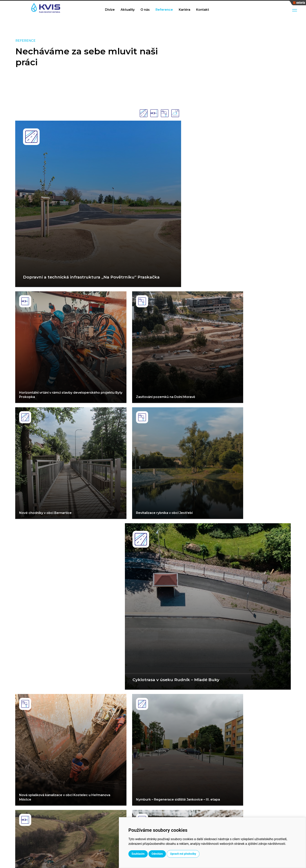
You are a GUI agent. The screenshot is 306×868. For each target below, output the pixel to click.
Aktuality (128, 10)
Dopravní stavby (158, 806)
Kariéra (185, 10)
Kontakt (203, 10)
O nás (145, 10)
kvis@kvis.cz (260, 809)
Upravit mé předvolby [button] (217, 854)
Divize (110, 10)
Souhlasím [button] (172, 854)
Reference (164, 10)
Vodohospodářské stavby (164, 800)
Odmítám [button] (191, 854)
